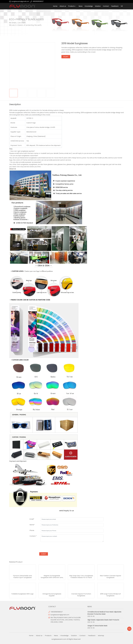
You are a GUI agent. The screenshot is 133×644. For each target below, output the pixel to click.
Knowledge (89, 6)
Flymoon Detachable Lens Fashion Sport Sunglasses (22, 577)
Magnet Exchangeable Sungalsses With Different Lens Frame (52, 577)
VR (122, 6)
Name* (32, 525)
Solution (98, 6)
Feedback (115, 6)
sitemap (101, 636)
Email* (32, 519)
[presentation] (44, 547)
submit (44, 554)
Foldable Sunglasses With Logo (22, 594)
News (81, 6)
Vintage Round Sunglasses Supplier (52, 595)
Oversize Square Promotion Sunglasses (81, 595)
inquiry (66, 57)
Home (55, 6)
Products (71, 6)
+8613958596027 (38, 1)
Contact (106, 6)
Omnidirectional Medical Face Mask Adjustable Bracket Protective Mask (104, 613)
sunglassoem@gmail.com (20, 1)
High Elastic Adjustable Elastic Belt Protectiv (103, 620)
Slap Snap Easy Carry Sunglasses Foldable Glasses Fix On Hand (81, 577)
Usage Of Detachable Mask (97, 626)
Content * (33, 536)
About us (63, 6)
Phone (32, 530)
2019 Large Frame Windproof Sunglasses (110, 595)
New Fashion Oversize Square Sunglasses (111, 577)
